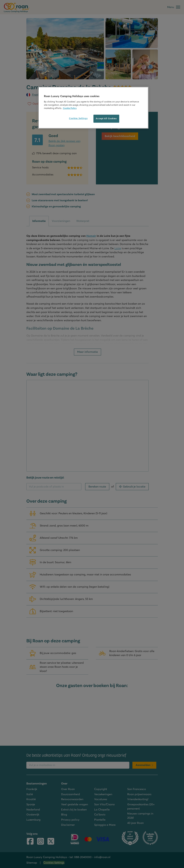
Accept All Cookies (106, 118)
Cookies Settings (78, 118)
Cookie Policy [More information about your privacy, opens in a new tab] (70, 108)
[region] (93, 108)
